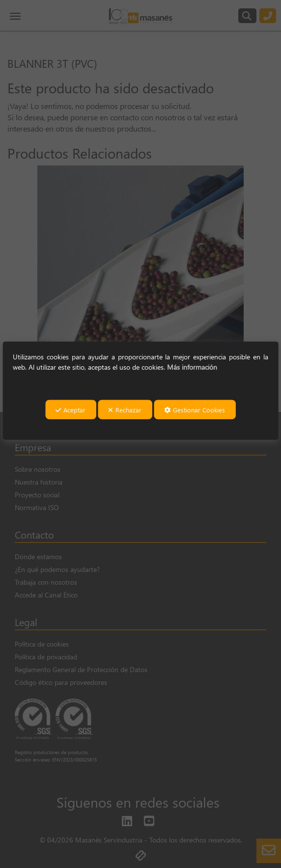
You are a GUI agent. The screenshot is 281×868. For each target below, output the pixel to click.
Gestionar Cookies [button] (195, 410)
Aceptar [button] (70, 410)
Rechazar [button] (125, 410)
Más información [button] (192, 366)
